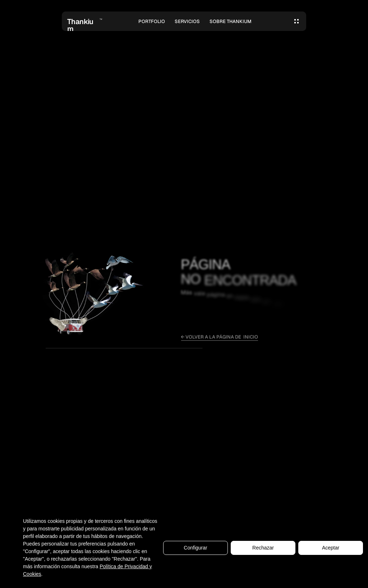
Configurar (195, 549)
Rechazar (263, 549)
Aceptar (331, 549)
